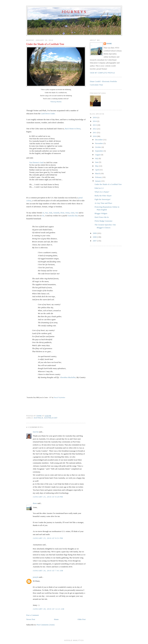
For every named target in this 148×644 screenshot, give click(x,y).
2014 (95, 121)
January (98, 181)
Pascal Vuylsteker (59, 397)
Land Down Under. (48, 114)
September (99, 151)
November (99, 143)
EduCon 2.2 (99, 188)
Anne (72, 213)
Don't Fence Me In (102, 217)
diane (35, 503)
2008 (95, 237)
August (98, 155)
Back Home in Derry (73, 129)
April (97, 170)
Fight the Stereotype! (102, 199)
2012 (95, 129)
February (99, 177)
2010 (95, 136)
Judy (51, 213)
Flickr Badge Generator (103, 221)
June (97, 162)
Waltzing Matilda (56, 102)
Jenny (67, 213)
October (98, 147)
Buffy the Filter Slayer (103, 196)
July (97, 158)
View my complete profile (102, 73)
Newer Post (31, 619)
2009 (95, 233)
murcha (36, 432)
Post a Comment (33, 615)
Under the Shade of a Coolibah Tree (108, 184)
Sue (47, 213)
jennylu (36, 577)
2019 (95, 117)
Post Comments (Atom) (46, 625)
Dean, (63, 213)
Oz (43, 216)
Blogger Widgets (101, 213)
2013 (95, 125)
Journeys (74, 12)
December (99, 140)
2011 (95, 132)
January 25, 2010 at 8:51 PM (48, 538)
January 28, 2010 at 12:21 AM (49, 609)
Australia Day (73, 216)
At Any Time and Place (103, 203)
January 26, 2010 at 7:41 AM (48, 571)
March (98, 173)
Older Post (82, 619)
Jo (43, 213)
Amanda (56, 213)
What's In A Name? (102, 192)
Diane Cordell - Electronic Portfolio (103, 81)
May (97, 166)
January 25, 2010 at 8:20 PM (48, 497)
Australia (38, 418)
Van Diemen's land (36, 162)
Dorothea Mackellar (68, 377)
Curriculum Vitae (96, 85)
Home (56, 619)
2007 (95, 241)
